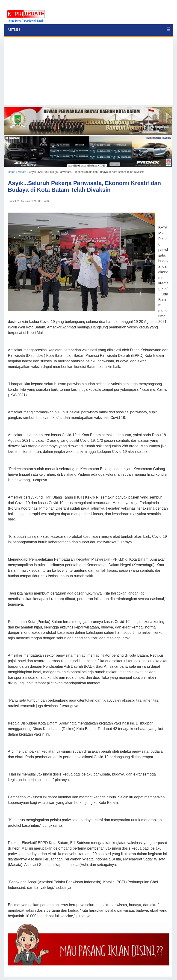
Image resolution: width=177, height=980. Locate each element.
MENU (14, 30)
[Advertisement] (88, 73)
